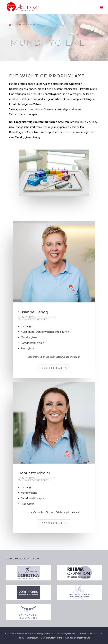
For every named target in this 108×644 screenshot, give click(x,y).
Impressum (33, 638)
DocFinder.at (52, 368)
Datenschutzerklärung (52, 638)
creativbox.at (83, 638)
